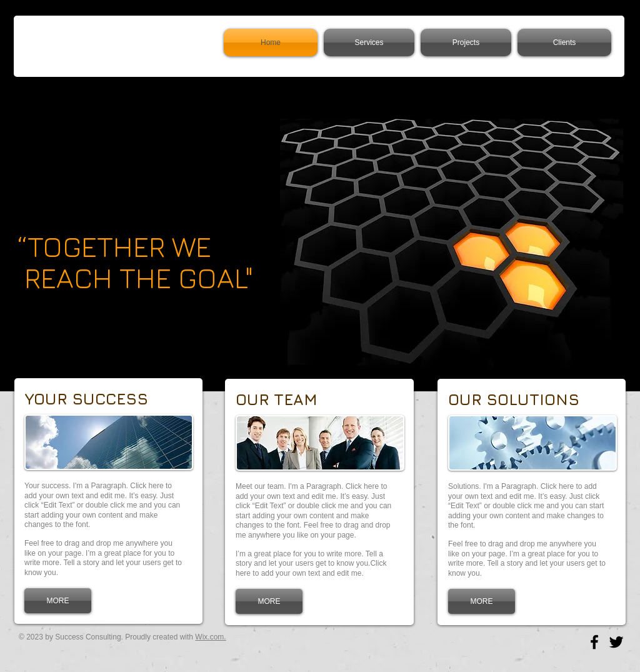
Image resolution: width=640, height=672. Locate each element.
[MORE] (58, 601)
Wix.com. (210, 637)
